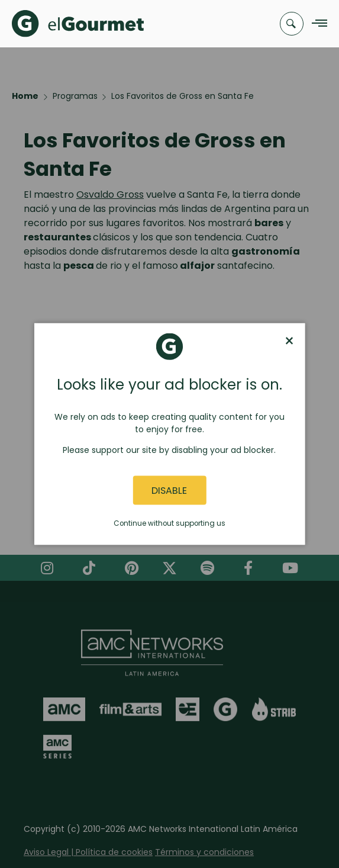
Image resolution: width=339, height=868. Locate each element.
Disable (169, 490)
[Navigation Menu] (316, 24)
